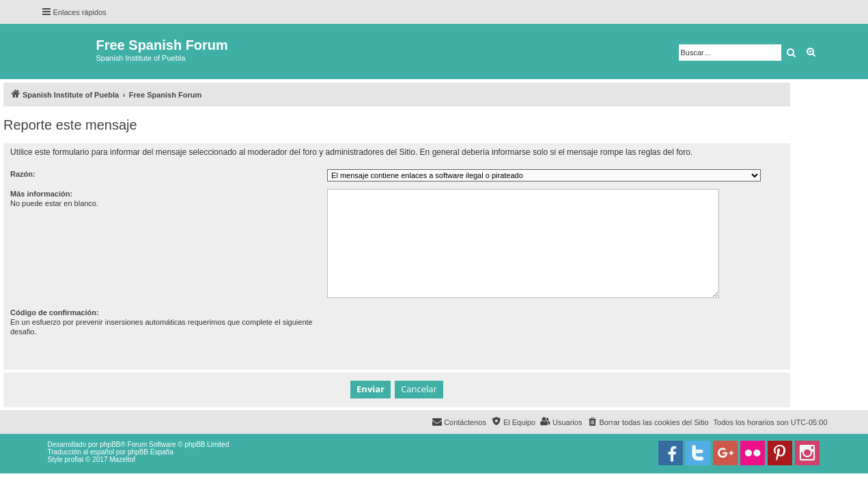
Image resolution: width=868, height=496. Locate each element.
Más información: (41, 194)
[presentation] (431, 334)
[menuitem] (647, 422)
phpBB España (151, 452)
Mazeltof (122, 459)
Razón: (23, 174)
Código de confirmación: (55, 312)
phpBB (110, 444)
